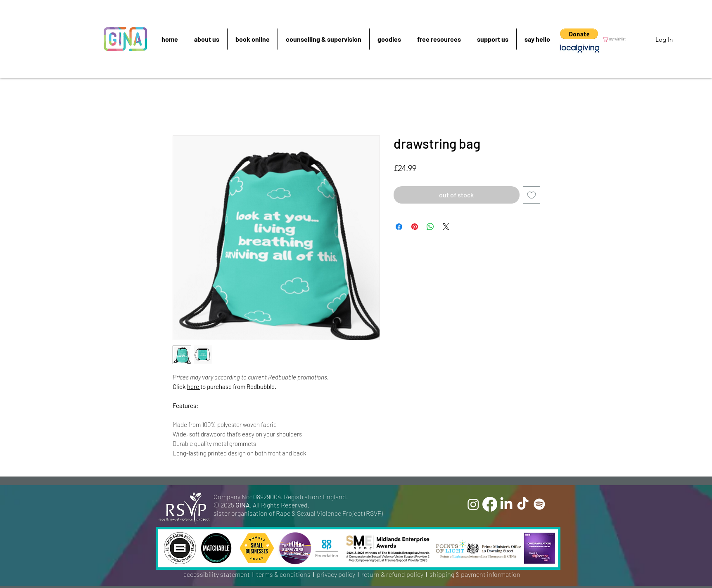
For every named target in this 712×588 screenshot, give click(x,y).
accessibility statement (217, 574)
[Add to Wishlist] (532, 195)
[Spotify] (539, 504)
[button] (579, 34)
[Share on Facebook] (399, 227)
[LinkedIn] (506, 504)
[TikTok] (523, 504)
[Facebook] (490, 504)
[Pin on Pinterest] (415, 227)
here (194, 386)
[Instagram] (473, 504)
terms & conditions (283, 574)
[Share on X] (446, 227)
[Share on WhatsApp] (430, 227)
